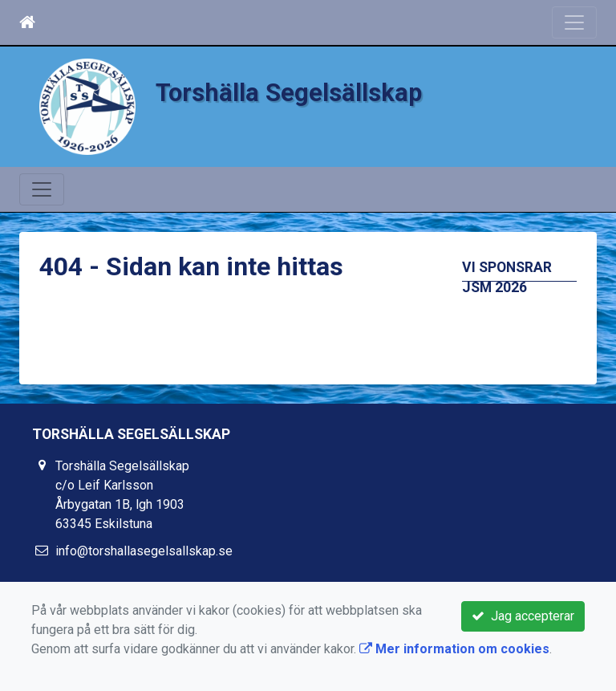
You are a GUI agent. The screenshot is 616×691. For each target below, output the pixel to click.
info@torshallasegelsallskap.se (144, 551)
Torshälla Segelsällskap (289, 93)
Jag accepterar (523, 616)
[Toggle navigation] (574, 22)
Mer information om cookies (454, 649)
